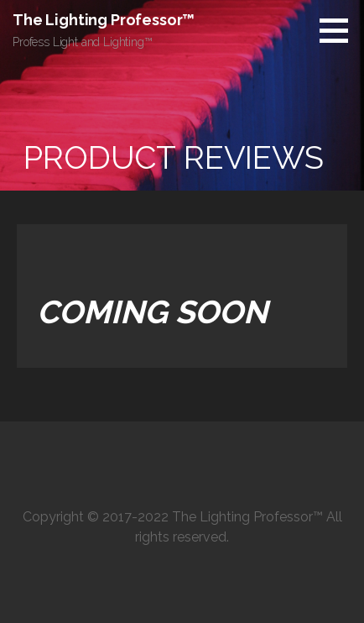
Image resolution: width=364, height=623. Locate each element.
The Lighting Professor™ (104, 20)
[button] (340, 30)
